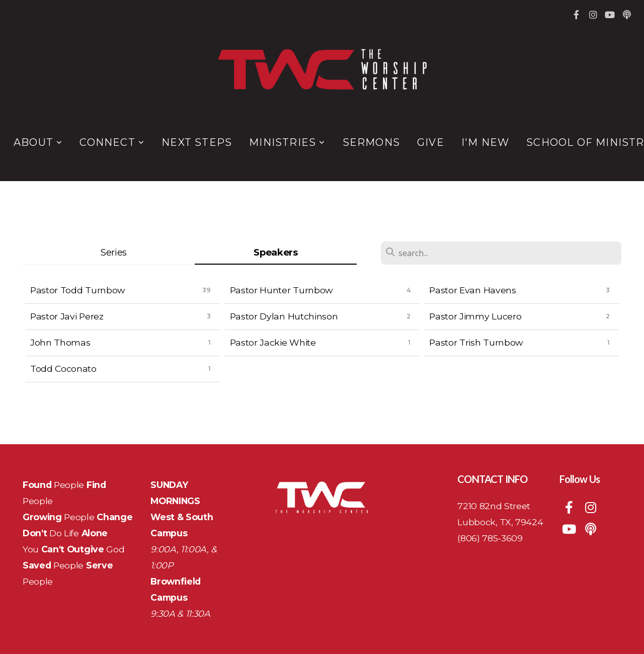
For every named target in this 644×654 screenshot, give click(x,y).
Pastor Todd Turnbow (77, 290)
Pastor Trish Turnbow (476, 342)
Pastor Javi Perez (67, 316)
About (38, 142)
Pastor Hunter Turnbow (281, 290)
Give (431, 142)
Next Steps (197, 142)
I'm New (485, 142)
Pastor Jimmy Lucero (475, 316)
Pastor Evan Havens (472, 290)
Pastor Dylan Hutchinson (284, 316)
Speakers (275, 252)
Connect (112, 142)
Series (114, 252)
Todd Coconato (63, 369)
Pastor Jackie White (273, 342)
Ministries (287, 142)
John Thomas (60, 342)
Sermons (371, 142)
